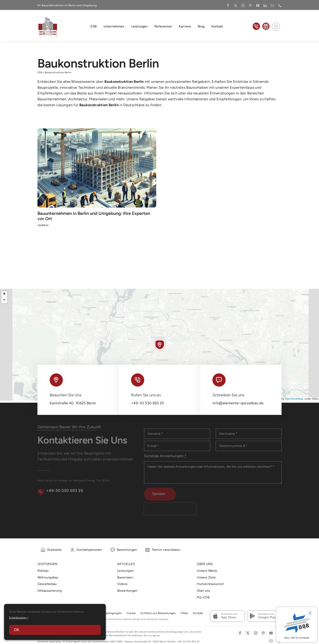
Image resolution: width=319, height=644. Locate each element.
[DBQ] (297, 625)
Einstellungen (19, 618)
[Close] (310, 613)
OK (17, 630)
